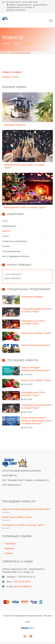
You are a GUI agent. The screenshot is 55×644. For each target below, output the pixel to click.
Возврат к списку (10, 77)
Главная (6, 43)
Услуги (5, 236)
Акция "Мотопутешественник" (36, 345)
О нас (5, 221)
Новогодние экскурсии (15, 125)
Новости (6, 231)
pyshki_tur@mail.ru (17, 10)
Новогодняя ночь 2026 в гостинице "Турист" (25, 207)
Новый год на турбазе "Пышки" (36, 333)
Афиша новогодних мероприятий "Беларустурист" (27, 509)
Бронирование (9, 226)
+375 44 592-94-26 (30, 2)
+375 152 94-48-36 (22, 582)
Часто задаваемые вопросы (16, 256)
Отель (16, 43)
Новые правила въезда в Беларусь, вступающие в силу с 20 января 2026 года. (37, 421)
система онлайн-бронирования (15, 53)
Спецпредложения (11, 251)
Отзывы (6, 246)
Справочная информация (15, 241)
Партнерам (10, 544)
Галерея (9, 553)
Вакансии (9, 548)
